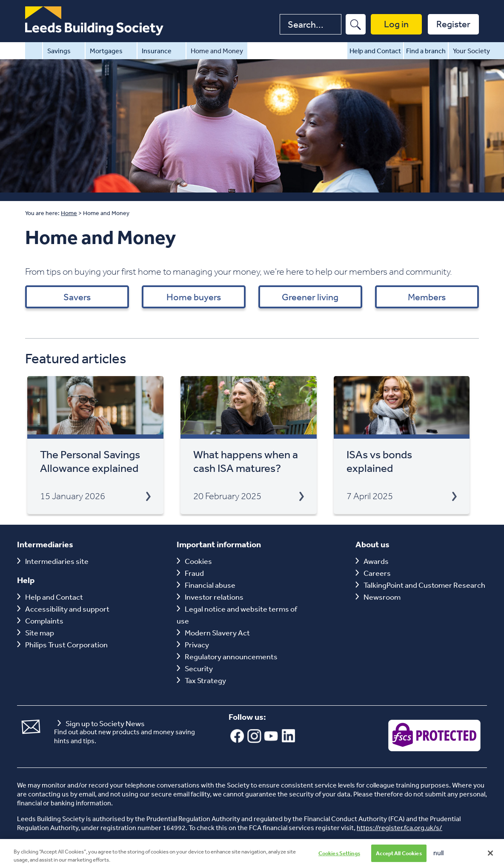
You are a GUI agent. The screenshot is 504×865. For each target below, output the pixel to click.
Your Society (476, 51)
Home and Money (217, 51)
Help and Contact (375, 51)
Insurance (162, 51)
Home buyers (194, 297)
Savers (77, 297)
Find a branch (426, 51)
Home (34, 51)
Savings (64, 51)
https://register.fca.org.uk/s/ (399, 828)
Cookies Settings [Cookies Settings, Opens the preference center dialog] (339, 856)
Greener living (310, 297)
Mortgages (111, 51)
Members (427, 297)
